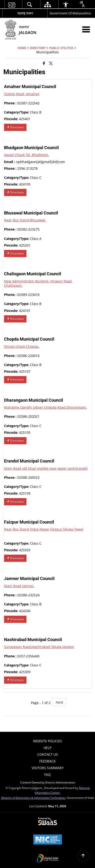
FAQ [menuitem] (47, 775)
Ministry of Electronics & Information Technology (33, 798)
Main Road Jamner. (19, 586)
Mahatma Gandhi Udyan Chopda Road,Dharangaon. (45, 407)
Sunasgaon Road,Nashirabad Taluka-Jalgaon (39, 647)
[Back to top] (83, 856)
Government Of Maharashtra (70, 13)
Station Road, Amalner (22, 94)
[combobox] (82, 4)
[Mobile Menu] (86, 29)
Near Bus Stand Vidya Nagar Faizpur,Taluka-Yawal (44, 529)
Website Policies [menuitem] (47, 741)
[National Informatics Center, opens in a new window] (48, 840)
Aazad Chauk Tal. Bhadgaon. (27, 155)
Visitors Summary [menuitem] (48, 768)
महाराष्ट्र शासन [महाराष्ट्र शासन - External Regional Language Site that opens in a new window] (25, 13)
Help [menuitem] (47, 748)
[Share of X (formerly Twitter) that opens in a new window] (51, 63)
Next (59, 702)
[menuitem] (12, 4)
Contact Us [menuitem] (48, 754)
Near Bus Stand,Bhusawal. (25, 220)
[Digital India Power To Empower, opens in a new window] (48, 859)
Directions (15, 127)
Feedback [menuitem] (47, 761)
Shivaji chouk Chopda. (22, 347)
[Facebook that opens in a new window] (44, 63)
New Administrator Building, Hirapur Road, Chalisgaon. (38, 283)
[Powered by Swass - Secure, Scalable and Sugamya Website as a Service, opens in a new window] (47, 822)
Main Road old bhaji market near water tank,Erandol (46, 468)
